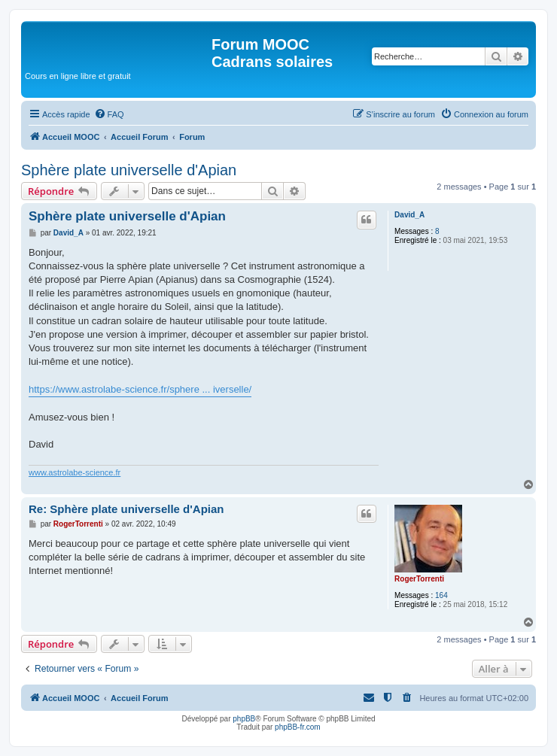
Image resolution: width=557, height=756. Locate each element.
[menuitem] (109, 114)
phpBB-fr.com (298, 727)
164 (441, 595)
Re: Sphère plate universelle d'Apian (126, 509)
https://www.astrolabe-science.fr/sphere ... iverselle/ (140, 389)
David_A (409, 215)
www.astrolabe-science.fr (75, 472)
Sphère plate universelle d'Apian (129, 170)
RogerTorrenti (419, 579)
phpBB (244, 719)
